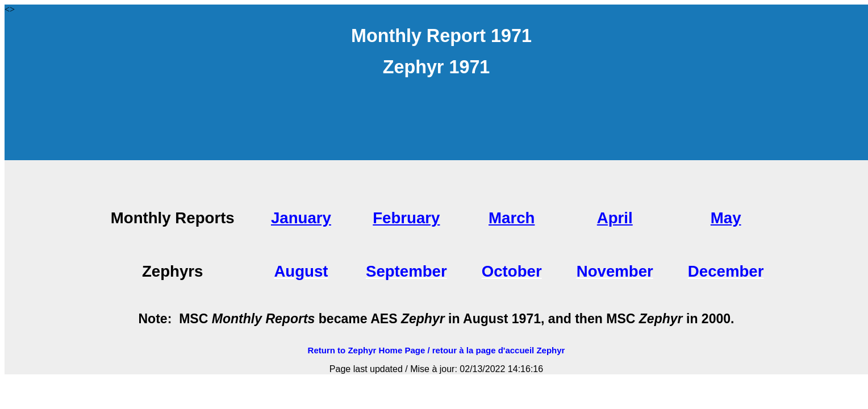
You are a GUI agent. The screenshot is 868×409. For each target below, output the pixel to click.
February (406, 218)
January (301, 218)
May (726, 218)
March (512, 218)
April (615, 218)
